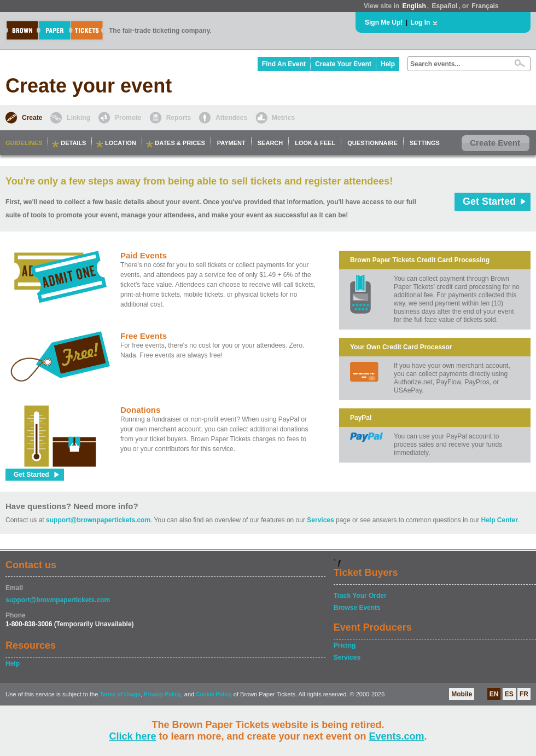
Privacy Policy (162, 694)
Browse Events (357, 608)
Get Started (489, 201)
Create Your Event (343, 64)
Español (445, 6)
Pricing (345, 645)
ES (509, 694)
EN (494, 694)
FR (524, 694)
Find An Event (284, 64)
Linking (78, 118)
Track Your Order (360, 596)
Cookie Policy (214, 694)
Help (388, 64)
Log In (420, 22)
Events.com (397, 736)
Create (32, 118)
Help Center (500, 520)
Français (485, 6)
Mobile (462, 694)
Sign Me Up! (384, 22)
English (414, 6)
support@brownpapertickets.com (98, 520)
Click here (132, 736)
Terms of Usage (120, 694)
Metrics (283, 118)
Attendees (231, 118)
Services (320, 520)
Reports (179, 118)
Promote (128, 118)
